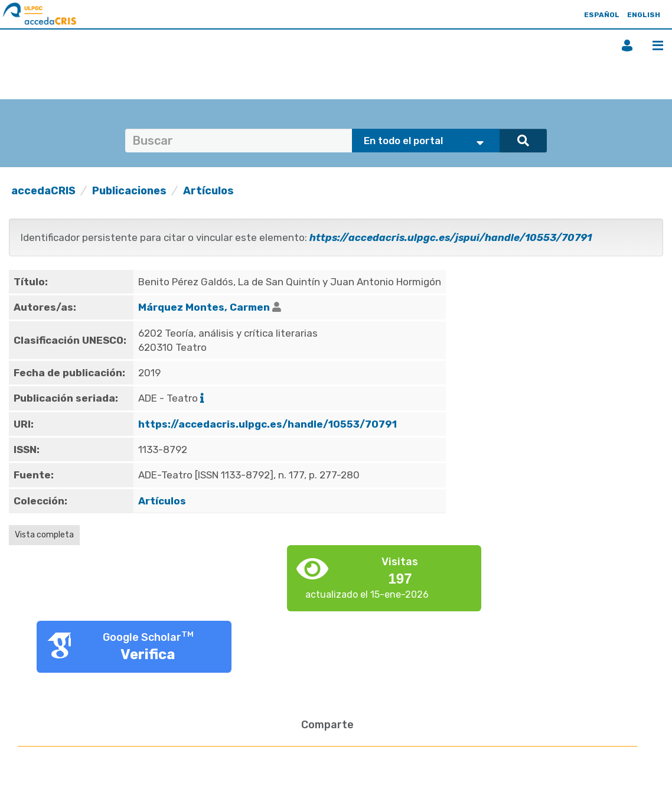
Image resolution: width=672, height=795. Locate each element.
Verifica (148, 654)
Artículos (208, 191)
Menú (658, 45)
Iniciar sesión (627, 45)
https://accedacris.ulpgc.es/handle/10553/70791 (268, 424)
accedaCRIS (43, 191)
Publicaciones (129, 191)
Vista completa (44, 535)
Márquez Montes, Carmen (204, 307)
